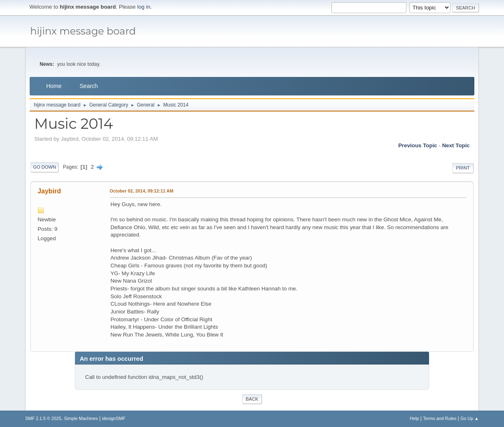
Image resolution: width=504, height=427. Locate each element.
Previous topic (418, 145)
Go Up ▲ (470, 418)
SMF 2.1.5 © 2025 (43, 418)
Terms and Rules (440, 418)
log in (144, 7)
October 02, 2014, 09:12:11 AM (141, 191)
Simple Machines (81, 418)
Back (252, 399)
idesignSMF (113, 418)
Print (463, 168)
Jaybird (49, 191)
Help (414, 418)
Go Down (44, 167)
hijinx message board (83, 31)
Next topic (456, 145)
